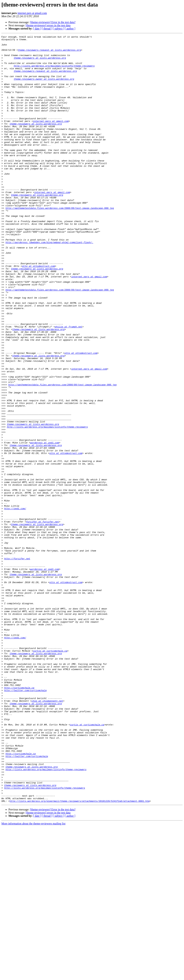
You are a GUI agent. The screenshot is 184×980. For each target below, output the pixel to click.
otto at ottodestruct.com (38, 312)
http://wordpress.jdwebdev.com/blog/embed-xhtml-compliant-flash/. (49, 284)
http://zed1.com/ (15, 603)
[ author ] (70, 29)
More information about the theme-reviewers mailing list (33, 977)
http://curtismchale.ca (19, 818)
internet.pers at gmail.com (32, 13)
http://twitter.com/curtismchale (25, 822)
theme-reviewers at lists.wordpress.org (40, 63)
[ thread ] (47, 29)
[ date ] (37, 29)
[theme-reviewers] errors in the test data (48, 25)
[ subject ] (59, 29)
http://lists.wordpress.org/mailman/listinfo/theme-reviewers (54, 72)
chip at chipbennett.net (47, 834)
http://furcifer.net (17, 663)
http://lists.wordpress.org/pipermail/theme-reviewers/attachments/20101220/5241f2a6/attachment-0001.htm (80, 954)
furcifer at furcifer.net (42, 619)
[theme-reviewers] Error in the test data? (53, 22)
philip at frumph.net (69, 385)
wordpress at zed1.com (45, 524)
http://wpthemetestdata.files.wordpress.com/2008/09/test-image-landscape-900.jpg (60, 243)
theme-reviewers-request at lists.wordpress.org (49, 53)
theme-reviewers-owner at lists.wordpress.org (44, 88)
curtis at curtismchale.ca (50, 774)
